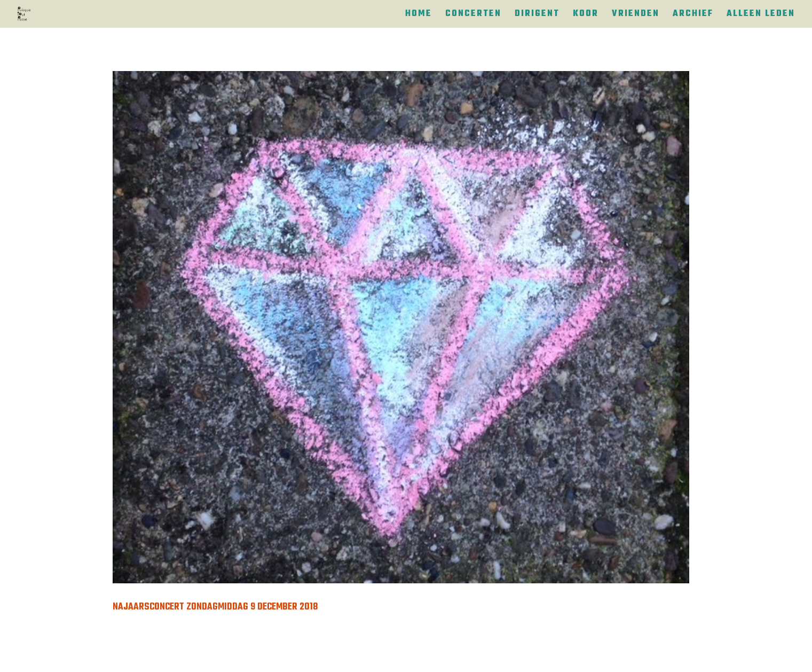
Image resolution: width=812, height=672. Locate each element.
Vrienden (636, 15)
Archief (693, 15)
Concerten (473, 15)
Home (419, 15)
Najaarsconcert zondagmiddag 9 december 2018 (215, 607)
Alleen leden (761, 15)
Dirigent (537, 15)
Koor (586, 15)
